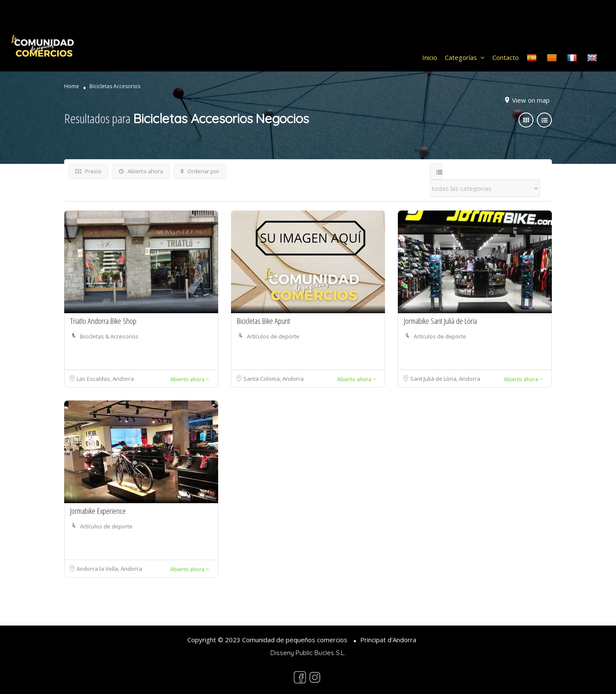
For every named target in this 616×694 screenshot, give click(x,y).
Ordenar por (200, 171)
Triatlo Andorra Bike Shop (103, 321)
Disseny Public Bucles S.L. (308, 653)
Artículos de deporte (273, 336)
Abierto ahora (141, 171)
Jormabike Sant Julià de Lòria (440, 321)
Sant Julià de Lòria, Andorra (445, 379)
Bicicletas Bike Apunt (264, 321)
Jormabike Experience (98, 511)
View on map (531, 100)
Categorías (461, 57)
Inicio (430, 57)
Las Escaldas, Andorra (105, 379)
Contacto (506, 57)
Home (72, 86)
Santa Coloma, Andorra (274, 379)
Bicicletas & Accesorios (109, 336)
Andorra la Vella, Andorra (109, 569)
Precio (88, 171)
